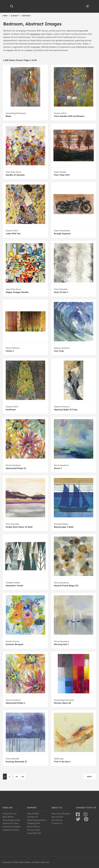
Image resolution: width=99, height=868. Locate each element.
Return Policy (33, 827)
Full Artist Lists (10, 814)
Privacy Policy (34, 830)
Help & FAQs (33, 814)
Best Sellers (8, 817)
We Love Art (57, 817)
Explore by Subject (12, 827)
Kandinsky (35, 34)
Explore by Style (10, 823)
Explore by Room (11, 830)
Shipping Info (34, 823)
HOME (5, 16)
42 (23, 777)
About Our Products (61, 814)
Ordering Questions (36, 820)
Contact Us (32, 817)
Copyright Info (34, 833)
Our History (57, 820)
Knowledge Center (11, 820)
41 (17, 777)
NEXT (90, 777)
